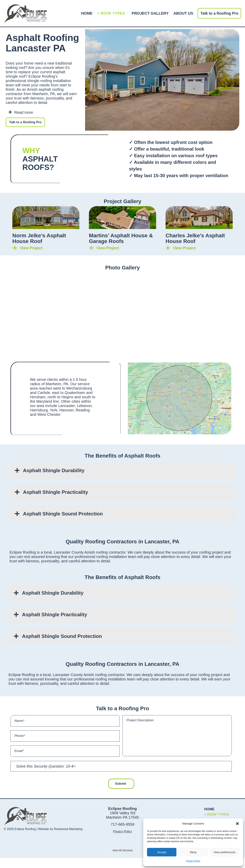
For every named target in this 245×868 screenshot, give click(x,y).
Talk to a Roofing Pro (219, 13)
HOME (87, 13)
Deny (193, 852)
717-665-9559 (123, 834)
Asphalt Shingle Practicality (55, 492)
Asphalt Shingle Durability (54, 471)
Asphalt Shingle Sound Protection (63, 514)
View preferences (225, 852)
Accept (162, 852)
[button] (237, 824)
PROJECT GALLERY (150, 13)
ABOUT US (183, 13)
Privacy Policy (193, 861)
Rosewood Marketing (68, 839)
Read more (24, 112)
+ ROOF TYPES (112, 13)
